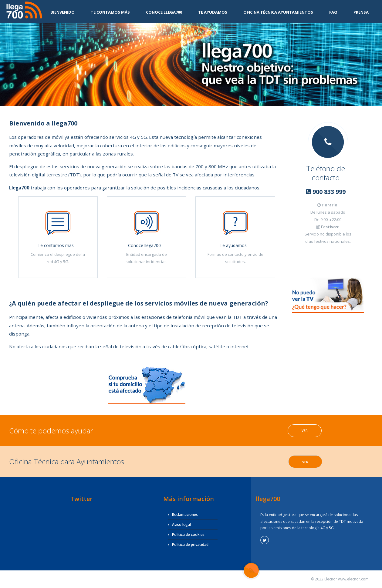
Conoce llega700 (144, 245)
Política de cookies (188, 535)
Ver (305, 431)
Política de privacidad (190, 545)
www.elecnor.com (353, 579)
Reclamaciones (185, 514)
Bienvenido (63, 12)
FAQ (333, 12)
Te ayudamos (213, 12)
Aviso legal (181, 525)
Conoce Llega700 (164, 12)
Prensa (361, 12)
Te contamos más (110, 12)
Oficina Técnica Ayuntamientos (278, 12)
